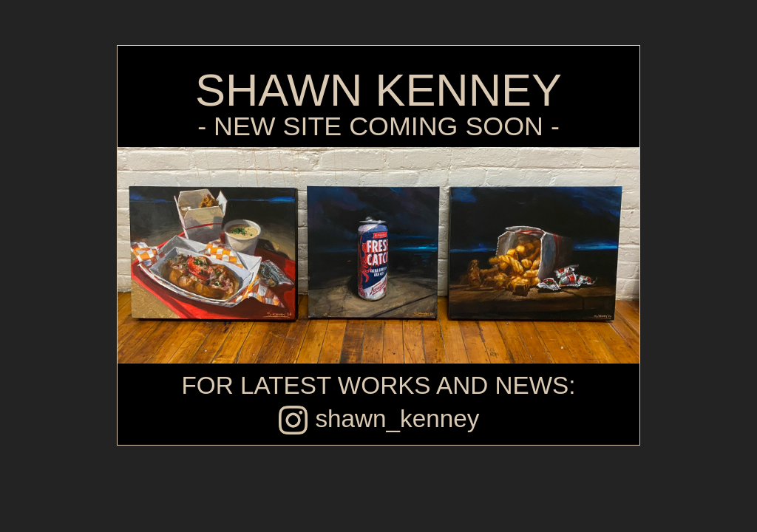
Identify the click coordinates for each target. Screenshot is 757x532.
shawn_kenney (379, 419)
